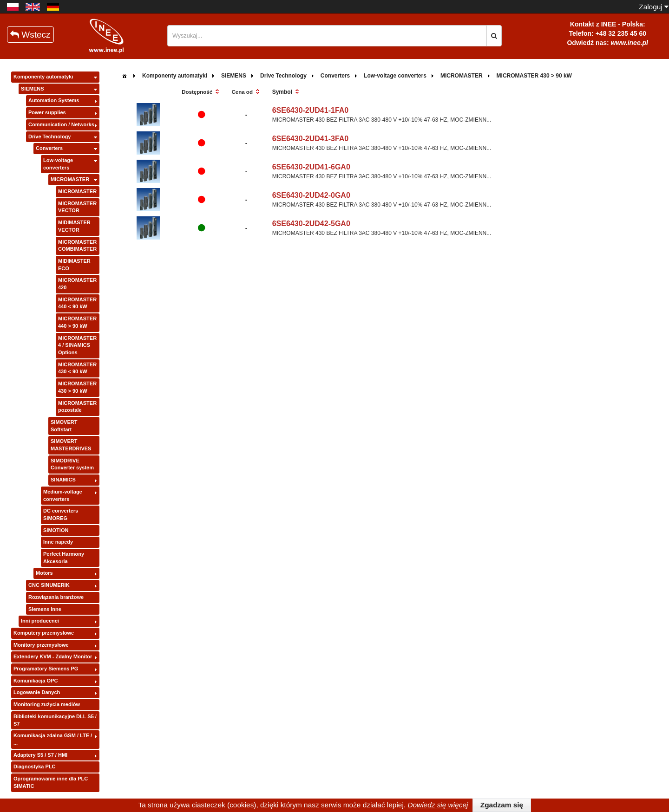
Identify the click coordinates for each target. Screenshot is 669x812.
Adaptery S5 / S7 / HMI (40, 755)
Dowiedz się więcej (438, 805)
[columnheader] (201, 92)
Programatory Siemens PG (46, 669)
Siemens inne (45, 609)
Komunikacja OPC (36, 681)
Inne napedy (58, 542)
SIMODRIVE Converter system (72, 464)
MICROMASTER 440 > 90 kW (77, 322)
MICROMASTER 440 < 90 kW (77, 303)
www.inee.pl (630, 43)
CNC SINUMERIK (49, 585)
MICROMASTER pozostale (77, 407)
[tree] (55, 432)
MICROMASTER (70, 179)
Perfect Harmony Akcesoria (64, 558)
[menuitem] (125, 75)
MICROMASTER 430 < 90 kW (77, 368)
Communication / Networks (61, 124)
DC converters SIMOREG (61, 514)
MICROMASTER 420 (77, 284)
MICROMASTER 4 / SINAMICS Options (77, 345)
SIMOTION (56, 530)
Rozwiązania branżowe (56, 597)
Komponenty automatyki (43, 77)
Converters (49, 148)
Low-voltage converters (58, 164)
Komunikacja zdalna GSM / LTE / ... (53, 739)
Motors (44, 573)
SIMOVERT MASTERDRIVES (71, 445)
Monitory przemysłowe (41, 645)
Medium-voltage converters (63, 495)
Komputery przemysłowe (44, 633)
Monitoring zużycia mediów (47, 704)
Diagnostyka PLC (34, 767)
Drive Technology (49, 136)
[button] (494, 36)
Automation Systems (54, 100)
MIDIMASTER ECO (74, 265)
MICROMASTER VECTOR (77, 207)
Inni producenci (40, 621)
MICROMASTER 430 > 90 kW (77, 387)
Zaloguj (654, 7)
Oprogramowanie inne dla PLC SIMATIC (51, 782)
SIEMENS (33, 89)
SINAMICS (63, 480)
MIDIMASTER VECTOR (74, 226)
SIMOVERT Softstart (64, 426)
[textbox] (327, 36)
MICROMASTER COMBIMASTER (77, 246)
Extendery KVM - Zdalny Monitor (53, 656)
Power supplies (47, 112)
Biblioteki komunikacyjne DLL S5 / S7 (55, 720)
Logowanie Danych (37, 692)
